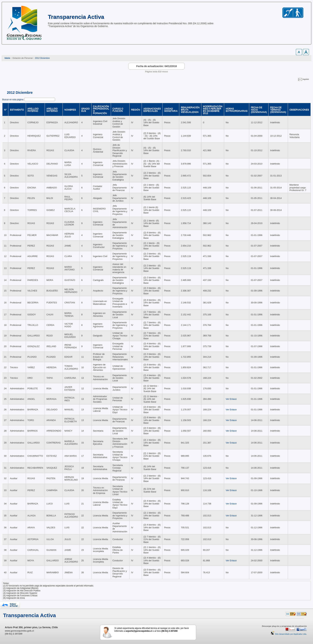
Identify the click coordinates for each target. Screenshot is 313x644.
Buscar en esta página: (13, 100)
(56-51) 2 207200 (14, 634)
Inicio (7, 58)
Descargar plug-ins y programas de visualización (284, 626)
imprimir (306, 79)
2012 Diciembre (42, 58)
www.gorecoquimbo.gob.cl (19, 631)
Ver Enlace (231, 399)
